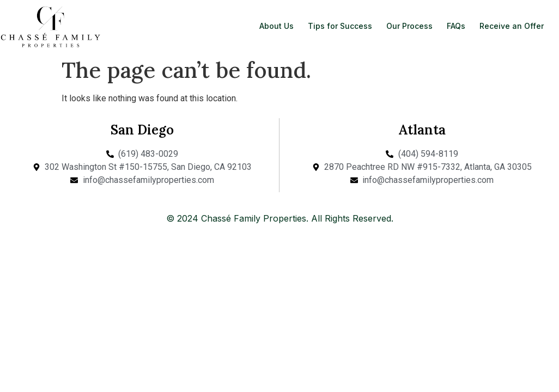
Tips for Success (340, 26)
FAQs (456, 26)
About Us (277, 26)
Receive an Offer (512, 26)
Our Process (409, 26)
